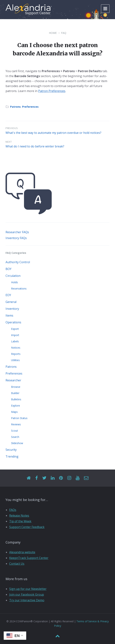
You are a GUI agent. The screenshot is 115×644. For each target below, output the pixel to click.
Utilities (15, 360)
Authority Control (18, 262)
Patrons (15, 107)
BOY (8, 269)
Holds (14, 282)
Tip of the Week (20, 521)
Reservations (19, 289)
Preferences (30, 107)
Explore (16, 406)
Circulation (13, 276)
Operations (13, 322)
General (11, 302)
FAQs (13, 510)
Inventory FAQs (16, 238)
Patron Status (19, 418)
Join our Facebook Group (27, 594)
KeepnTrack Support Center (29, 558)
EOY (8, 295)
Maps (14, 412)
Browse (16, 387)
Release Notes (19, 516)
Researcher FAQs (17, 232)
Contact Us (17, 564)
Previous (12, 128)
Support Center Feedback (27, 527)
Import (15, 335)
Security (11, 450)
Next (9, 142)
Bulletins (16, 399)
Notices (16, 348)
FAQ (64, 33)
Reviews (16, 424)
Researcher (13, 380)
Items (9, 315)
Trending (12, 456)
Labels (15, 341)
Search (15, 437)
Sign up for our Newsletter (28, 589)
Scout (14, 431)
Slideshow (17, 443)
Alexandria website (22, 552)
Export (15, 329)
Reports (16, 354)
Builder (15, 393)
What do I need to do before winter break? (35, 146)
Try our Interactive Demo (27, 600)
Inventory (12, 309)
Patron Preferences (52, 91)
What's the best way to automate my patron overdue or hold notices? (53, 133)
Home (53, 33)
